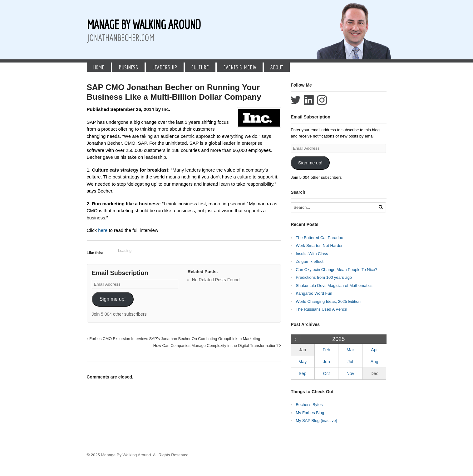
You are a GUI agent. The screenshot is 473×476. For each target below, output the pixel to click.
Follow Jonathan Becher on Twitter (296, 100)
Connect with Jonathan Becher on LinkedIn (309, 100)
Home (99, 67)
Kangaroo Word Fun (314, 293)
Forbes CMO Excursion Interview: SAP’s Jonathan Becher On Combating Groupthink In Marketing (174, 339)
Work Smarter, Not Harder (319, 246)
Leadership (165, 67)
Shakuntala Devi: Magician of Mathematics (334, 286)
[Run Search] (381, 207)
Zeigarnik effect (310, 261)
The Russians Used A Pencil (321, 309)
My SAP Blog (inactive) (316, 421)
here (103, 230)
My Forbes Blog (310, 413)
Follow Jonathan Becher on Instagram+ (322, 100)
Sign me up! (112, 299)
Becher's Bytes (309, 405)
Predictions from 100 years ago (324, 277)
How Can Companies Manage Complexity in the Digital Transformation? (217, 346)
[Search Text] (334, 207)
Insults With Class (312, 254)
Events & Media (240, 67)
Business (128, 67)
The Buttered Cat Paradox (319, 238)
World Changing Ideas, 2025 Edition (328, 301)
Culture (200, 67)
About (277, 67)
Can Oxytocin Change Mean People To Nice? (336, 270)
